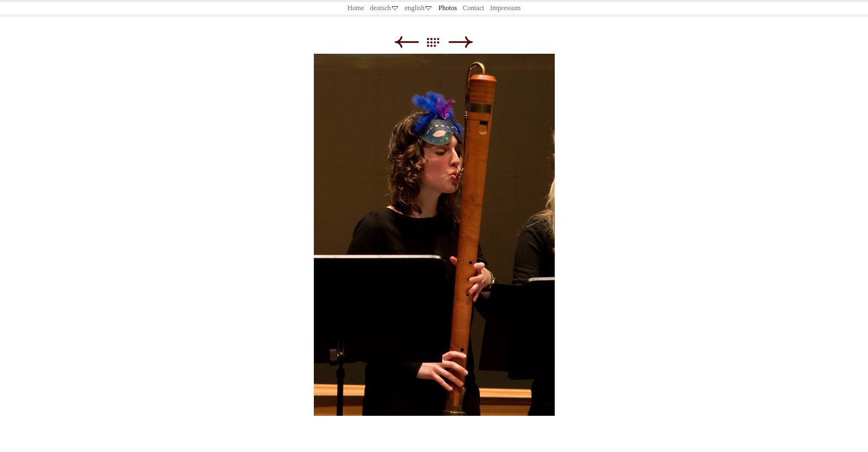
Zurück (406, 42)
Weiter (461, 42)
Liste (439, 42)
